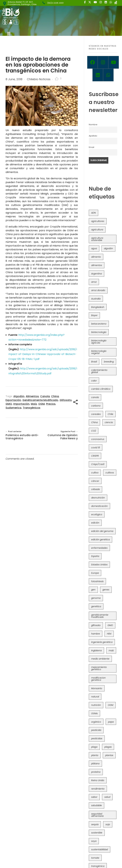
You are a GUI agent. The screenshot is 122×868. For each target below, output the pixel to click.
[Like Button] (57, 79)
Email (91, 147)
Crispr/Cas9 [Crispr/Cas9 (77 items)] (98, 464)
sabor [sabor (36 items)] (94, 797)
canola (45, 396)
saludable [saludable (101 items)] (97, 805)
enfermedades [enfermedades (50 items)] (99, 548)
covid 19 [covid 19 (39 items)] (96, 448)
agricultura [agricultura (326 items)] (97, 230)
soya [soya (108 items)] (94, 841)
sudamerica (13, 408)
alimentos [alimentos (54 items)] (97, 265)
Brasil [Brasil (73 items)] (94, 362)
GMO (9, 404)
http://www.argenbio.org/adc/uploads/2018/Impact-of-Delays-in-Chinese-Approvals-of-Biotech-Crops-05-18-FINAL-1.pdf (43, 354)
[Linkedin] (98, 75)
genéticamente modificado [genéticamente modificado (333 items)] (100, 616)
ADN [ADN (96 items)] (93, 213)
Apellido (93, 136)
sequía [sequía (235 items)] (95, 824)
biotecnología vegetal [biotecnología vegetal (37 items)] (99, 352)
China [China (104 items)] (94, 422)
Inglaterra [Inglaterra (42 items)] (96, 650)
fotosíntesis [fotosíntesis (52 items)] (97, 581)
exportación (13, 400)
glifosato (66, 400)
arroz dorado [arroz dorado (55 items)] (98, 290)
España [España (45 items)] (95, 556)
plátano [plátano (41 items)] (95, 764)
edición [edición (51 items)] (95, 523)
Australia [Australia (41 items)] (96, 299)
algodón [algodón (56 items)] (108, 248)
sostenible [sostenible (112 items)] (97, 833)
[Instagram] (103, 62)
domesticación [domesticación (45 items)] (99, 506)
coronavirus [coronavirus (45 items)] (98, 439)
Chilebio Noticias (39, 79)
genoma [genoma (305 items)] (96, 598)
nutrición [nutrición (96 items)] (96, 705)
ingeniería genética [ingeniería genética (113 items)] (102, 642)
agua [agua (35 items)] (94, 248)
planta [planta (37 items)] (95, 755)
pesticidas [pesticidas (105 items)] (97, 738)
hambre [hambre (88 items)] (96, 634)
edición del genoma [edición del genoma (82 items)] (102, 531)
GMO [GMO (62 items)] (110, 625)
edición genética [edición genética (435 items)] (100, 540)
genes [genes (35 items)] (106, 590)
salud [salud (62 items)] (107, 797)
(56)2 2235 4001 (55, 3)
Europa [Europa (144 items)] (95, 573)
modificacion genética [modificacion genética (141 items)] (98, 679)
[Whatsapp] (108, 75)
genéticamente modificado (40, 400)
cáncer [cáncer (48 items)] (95, 481)
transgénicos (32, 408)
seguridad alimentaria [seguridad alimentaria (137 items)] (97, 815)
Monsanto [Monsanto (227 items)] (97, 688)
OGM (41, 404)
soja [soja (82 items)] (108, 824)
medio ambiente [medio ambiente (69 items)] (100, 659)
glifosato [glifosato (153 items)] (96, 625)
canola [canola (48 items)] (95, 397)
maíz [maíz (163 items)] (111, 650)
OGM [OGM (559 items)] (111, 705)
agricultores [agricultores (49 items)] (98, 221)
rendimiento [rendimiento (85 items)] (98, 789)
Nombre (93, 125)
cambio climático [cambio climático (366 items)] (101, 389)
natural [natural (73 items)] (95, 697)
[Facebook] (92, 62)
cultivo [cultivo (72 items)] (95, 473)
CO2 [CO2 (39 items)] (94, 431)
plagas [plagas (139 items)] (108, 747)
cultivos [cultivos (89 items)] (110, 473)
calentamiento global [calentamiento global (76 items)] (99, 371)
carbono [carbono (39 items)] (96, 406)
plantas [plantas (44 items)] (109, 755)
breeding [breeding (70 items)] (109, 362)
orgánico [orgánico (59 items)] (96, 722)
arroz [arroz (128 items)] (94, 282)
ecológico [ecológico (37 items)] (97, 514)
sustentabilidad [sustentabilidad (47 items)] (100, 849)
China (55, 396)
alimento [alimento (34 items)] (96, 257)
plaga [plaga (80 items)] (94, 747)
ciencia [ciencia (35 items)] (109, 422)
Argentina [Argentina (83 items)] (97, 274)
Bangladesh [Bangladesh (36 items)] (98, 307)
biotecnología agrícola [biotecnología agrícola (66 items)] (99, 342)
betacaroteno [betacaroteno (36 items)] (99, 324)
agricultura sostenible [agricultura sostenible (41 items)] (97, 239)
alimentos (32, 396)
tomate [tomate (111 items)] (95, 858)
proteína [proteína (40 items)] (96, 772)
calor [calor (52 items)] (94, 381)
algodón (19, 396)
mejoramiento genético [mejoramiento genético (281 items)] (99, 668)
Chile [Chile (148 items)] (110, 414)
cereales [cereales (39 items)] (96, 414)
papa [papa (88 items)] (111, 722)
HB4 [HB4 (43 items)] (109, 634)
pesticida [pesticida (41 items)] (96, 730)
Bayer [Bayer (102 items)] (94, 315)
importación (21, 404)
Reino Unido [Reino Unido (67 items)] (98, 780)
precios (51, 404)
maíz (34, 404)
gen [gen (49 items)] (93, 590)
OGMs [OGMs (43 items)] (94, 713)
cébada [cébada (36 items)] (95, 489)
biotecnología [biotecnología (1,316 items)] (99, 332)
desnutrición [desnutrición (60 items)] (98, 498)
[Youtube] (114, 62)
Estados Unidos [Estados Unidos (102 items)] (99, 565)
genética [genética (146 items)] (96, 606)
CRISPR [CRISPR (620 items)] (95, 456)
